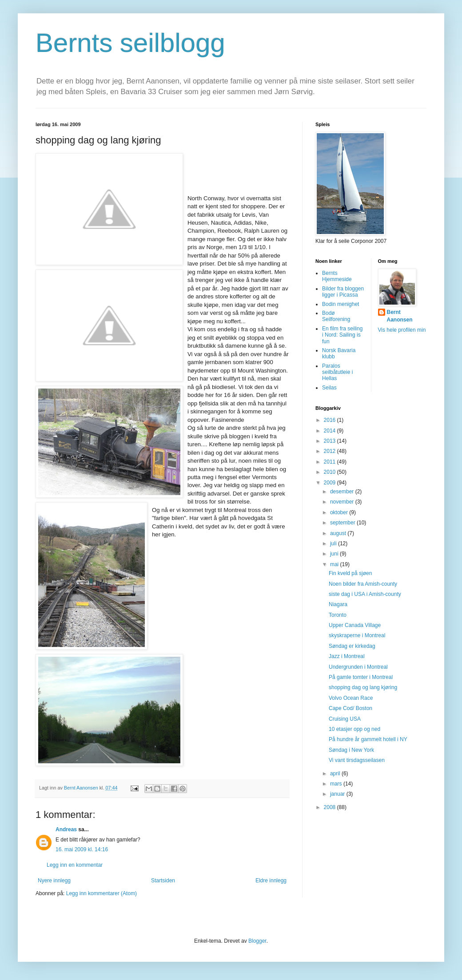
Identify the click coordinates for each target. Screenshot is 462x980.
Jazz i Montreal (347, 656)
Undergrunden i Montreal (358, 667)
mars (337, 784)
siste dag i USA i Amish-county (365, 594)
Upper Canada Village (355, 625)
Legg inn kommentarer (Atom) (102, 893)
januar (338, 794)
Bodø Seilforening (336, 316)
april (336, 774)
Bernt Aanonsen (400, 316)
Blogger (257, 941)
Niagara (338, 604)
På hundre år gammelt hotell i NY (368, 739)
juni (335, 554)
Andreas (66, 829)
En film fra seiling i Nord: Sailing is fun (342, 335)
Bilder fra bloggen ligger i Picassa (343, 292)
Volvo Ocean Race (351, 698)
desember (343, 492)
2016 (331, 420)
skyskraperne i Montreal (357, 635)
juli (334, 544)
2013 (331, 441)
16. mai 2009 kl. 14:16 (82, 849)
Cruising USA (345, 719)
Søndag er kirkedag (352, 646)
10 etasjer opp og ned (354, 729)
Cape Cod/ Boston (350, 708)
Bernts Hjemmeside (337, 276)
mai (335, 564)
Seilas (329, 388)
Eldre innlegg (271, 881)
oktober (340, 512)
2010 (331, 472)
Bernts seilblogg (130, 43)
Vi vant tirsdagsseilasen (357, 760)
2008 (331, 807)
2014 (331, 431)
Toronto (338, 615)
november (343, 502)
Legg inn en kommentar (75, 865)
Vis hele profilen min (402, 330)
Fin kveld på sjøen (350, 573)
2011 (331, 462)
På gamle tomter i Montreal (361, 677)
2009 (331, 483)
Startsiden (163, 881)
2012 (331, 451)
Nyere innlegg (54, 881)
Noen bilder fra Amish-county (363, 584)
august (339, 533)
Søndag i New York (351, 750)
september (343, 523)
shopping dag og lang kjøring (363, 687)
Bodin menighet (341, 304)
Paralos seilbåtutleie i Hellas (337, 372)
